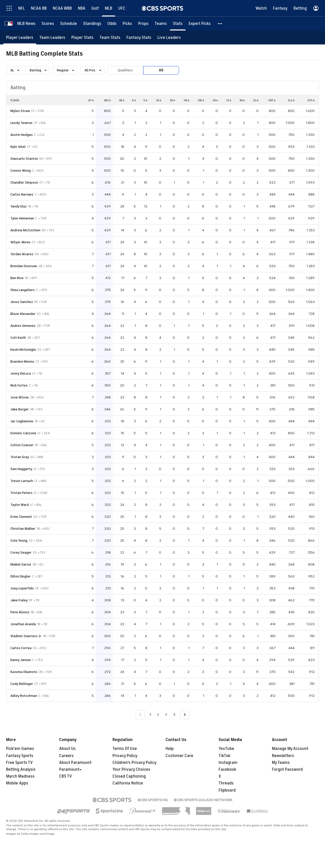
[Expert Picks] (200, 23)
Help (170, 749)
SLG (291, 100)
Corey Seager (21, 552)
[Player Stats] (82, 37)
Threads (226, 783)
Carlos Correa (21, 648)
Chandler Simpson (24, 182)
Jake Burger (20, 409)
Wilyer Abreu (20, 242)
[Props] (143, 23)
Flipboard (227, 790)
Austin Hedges (22, 135)
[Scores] (48, 23)
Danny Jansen (21, 660)
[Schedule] (69, 23)
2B (159, 100)
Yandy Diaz (19, 206)
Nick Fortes (19, 385)
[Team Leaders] (52, 37)
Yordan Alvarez (22, 254)
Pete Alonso (20, 612)
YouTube (226, 749)
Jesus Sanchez (22, 302)
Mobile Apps (17, 783)
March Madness (20, 776)
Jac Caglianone (22, 421)
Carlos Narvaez (22, 194)
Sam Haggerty (21, 469)
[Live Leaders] (169, 37)
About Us (67, 749)
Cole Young (19, 541)
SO (256, 100)
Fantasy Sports (20, 756)
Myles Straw (20, 111)
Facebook (227, 769)
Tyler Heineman (22, 218)
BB (242, 100)
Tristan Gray (20, 457)
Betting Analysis (21, 769)
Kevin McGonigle (23, 350)
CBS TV (66, 776)
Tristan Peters (21, 493)
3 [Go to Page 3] (166, 714)
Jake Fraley (19, 600)
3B (172, 100)
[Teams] (161, 23)
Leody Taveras (21, 123)
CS (229, 100)
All (161, 70)
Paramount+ (70, 769)
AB (122, 100)
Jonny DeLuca (21, 373)
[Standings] (92, 23)
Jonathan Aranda (23, 624)
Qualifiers (125, 70)
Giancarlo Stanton (24, 159)
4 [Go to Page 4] (174, 714)
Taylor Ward (20, 505)
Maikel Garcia (21, 564)
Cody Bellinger (22, 684)
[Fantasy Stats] (139, 37)
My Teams (281, 763)
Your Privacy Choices (131, 769)
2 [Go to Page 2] (158, 714)
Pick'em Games (20, 749)
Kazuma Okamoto (24, 672)
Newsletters (283, 756)
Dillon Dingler (21, 576)
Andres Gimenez (23, 326)
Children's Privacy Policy (134, 763)
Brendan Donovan (24, 266)
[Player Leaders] (20, 37)
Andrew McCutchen (25, 230)
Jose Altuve (20, 397)
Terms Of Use (125, 749)
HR (187, 100)
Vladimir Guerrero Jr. (26, 636)
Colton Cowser (22, 445)
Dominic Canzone (23, 433)
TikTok (224, 756)
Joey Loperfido (22, 588)
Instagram (228, 763)
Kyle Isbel (18, 147)
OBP (272, 100)
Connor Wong (21, 171)
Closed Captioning (129, 776)
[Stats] (178, 23)
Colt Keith (18, 338)
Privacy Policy (125, 756)
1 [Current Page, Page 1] (150, 714)
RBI (201, 100)
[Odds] (112, 23)
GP (91, 100)
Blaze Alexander (23, 314)
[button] (220, 23)
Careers (66, 756)
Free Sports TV (19, 763)
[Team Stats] (110, 37)
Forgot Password (287, 769)
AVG (107, 100)
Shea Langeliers (23, 290)
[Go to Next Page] (185, 715)
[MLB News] (26, 23)
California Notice (128, 783)
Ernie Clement (21, 517)
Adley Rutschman (24, 696)
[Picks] (127, 23)
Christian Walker (23, 529)
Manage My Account (290, 749)
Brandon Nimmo (22, 361)
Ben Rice (17, 278)
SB (215, 100)
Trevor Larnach (22, 481)
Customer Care (179, 756)
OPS (311, 100)
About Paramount (75, 763)
